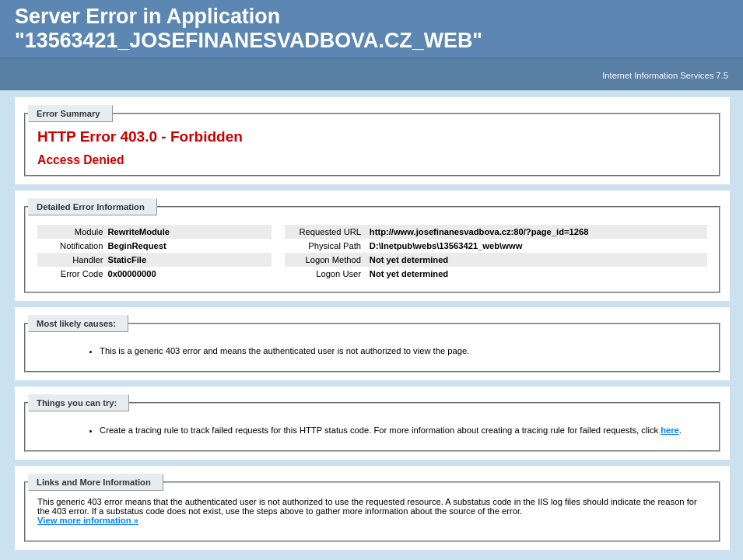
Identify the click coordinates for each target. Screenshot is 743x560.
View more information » (88, 520)
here (670, 430)
